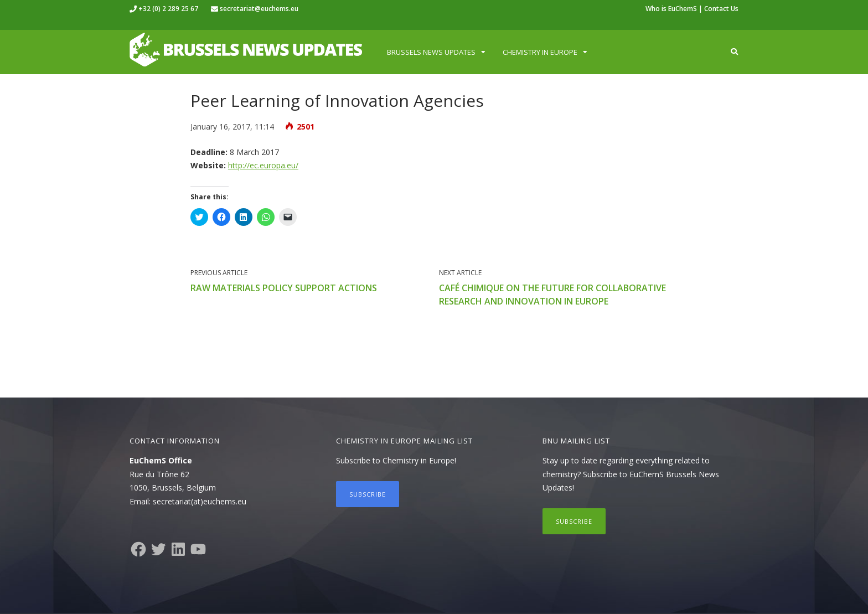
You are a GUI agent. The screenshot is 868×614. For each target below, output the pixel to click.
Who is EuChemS (671, 9)
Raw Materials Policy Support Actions (284, 288)
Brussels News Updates (431, 52)
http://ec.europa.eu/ (263, 165)
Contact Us (721, 9)
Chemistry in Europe (540, 52)
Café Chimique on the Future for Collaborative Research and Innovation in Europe (552, 295)
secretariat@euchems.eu (259, 9)
